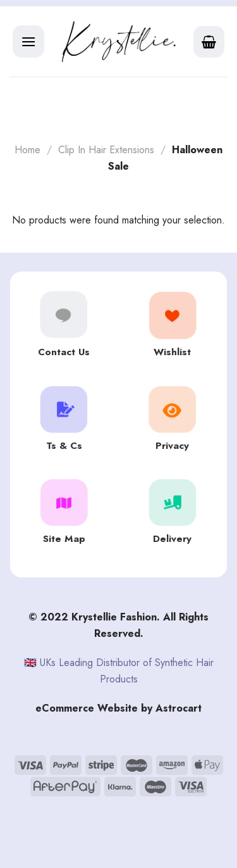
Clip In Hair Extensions (106, 150)
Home (27, 150)
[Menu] (28, 41)
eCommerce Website (87, 708)
